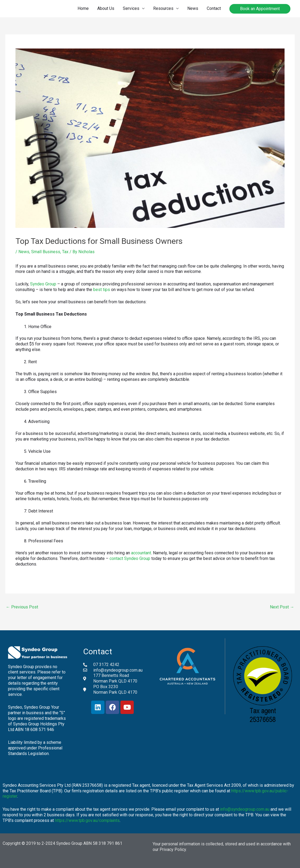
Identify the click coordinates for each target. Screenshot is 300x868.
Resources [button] (163, 8)
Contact (214, 8)
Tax (65, 252)
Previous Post (22, 607)
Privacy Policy (173, 849)
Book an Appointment (260, 9)
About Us (106, 8)
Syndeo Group (43, 284)
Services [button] (131, 8)
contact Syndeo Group (130, 558)
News (193, 8)
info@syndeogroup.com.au (245, 809)
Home (83, 8)
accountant (141, 553)
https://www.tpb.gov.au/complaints (87, 820)
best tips (102, 290)
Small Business (46, 252)
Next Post (282, 607)
